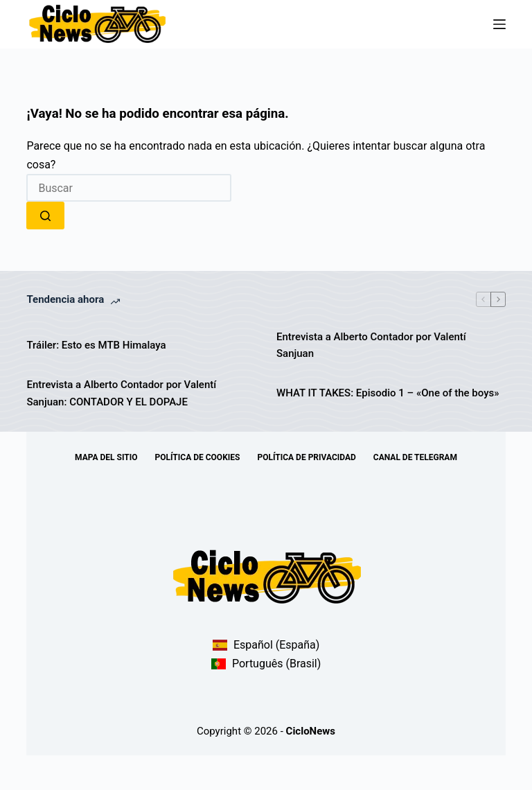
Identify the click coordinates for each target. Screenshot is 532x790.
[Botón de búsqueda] (45, 216)
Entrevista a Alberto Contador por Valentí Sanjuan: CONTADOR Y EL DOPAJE (121, 393)
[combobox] (129, 188)
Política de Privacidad (306, 457)
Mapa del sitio (106, 457)
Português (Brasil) (266, 664)
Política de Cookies (198, 457)
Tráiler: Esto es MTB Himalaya (96, 345)
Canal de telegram (415, 457)
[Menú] (499, 24)
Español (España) (266, 645)
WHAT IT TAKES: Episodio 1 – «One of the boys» (388, 393)
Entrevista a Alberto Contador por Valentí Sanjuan (371, 345)
